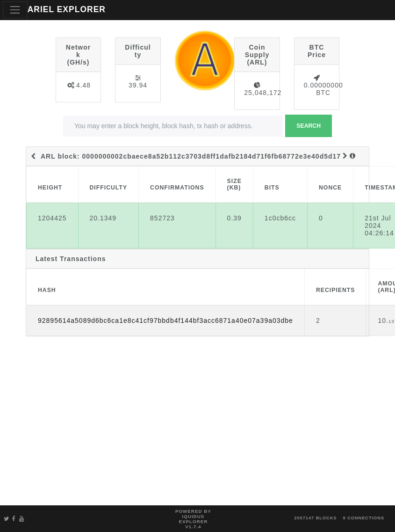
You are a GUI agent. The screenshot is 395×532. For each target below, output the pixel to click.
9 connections (364, 518)
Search (309, 126)
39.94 (138, 85)
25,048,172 (263, 93)
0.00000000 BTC (323, 89)
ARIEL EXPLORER (67, 9)
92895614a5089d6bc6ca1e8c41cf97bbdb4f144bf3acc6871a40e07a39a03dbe (165, 321)
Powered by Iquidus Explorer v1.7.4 (193, 519)
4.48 (83, 85)
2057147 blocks (315, 518)
